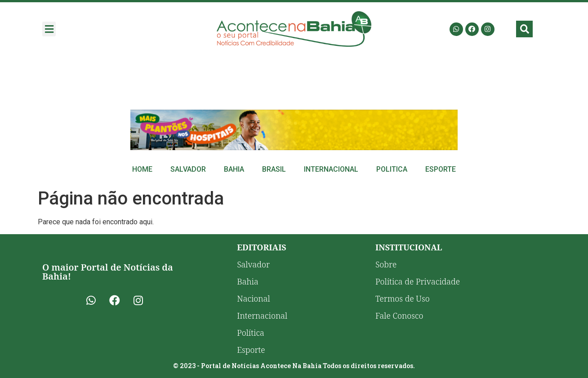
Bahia (234, 169)
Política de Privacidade (418, 281)
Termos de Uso (403, 298)
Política (251, 333)
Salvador (188, 169)
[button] (49, 29)
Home (142, 169)
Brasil (274, 169)
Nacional (253, 298)
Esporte (441, 169)
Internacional (331, 169)
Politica (392, 169)
